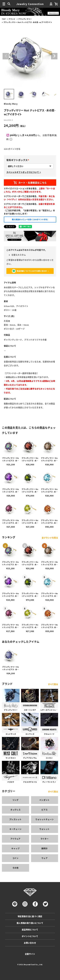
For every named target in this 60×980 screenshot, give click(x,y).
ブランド (12, 19)
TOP (4, 19)
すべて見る (53, 684)
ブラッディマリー (25, 19)
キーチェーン (16, 829)
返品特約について (30, 930)
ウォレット (44, 829)
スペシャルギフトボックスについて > (24, 172)
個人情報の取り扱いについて (30, 923)
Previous (6, 56)
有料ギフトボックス (18, 160)
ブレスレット (15, 819)
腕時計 (44, 848)
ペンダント (44, 800)
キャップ (15, 848)
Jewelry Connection (30, 4)
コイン (16, 858)
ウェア (44, 858)
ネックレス (16, 810)
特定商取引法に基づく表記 (30, 916)
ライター (45, 839)
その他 (16, 868)
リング (16, 800)
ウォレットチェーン (44, 819)
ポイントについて (30, 936)
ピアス (44, 810)
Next (54, 56)
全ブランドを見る (50, 538)
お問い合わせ (30, 943)
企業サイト (30, 954)
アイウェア (15, 839)
